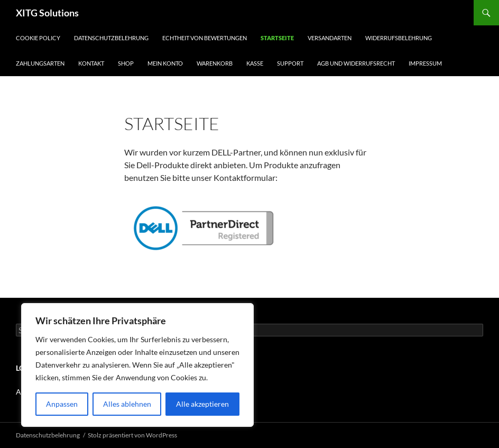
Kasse (255, 63)
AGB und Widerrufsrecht (356, 63)
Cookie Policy (38, 38)
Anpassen (62, 404)
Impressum (425, 63)
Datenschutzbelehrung (111, 38)
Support (290, 63)
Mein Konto (165, 63)
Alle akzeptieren (202, 404)
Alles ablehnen (127, 404)
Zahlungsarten (40, 63)
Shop (126, 63)
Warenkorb (215, 63)
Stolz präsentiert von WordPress (132, 435)
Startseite (277, 38)
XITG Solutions (47, 13)
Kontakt (91, 63)
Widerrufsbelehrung (399, 38)
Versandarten (330, 38)
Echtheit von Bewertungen (205, 38)
